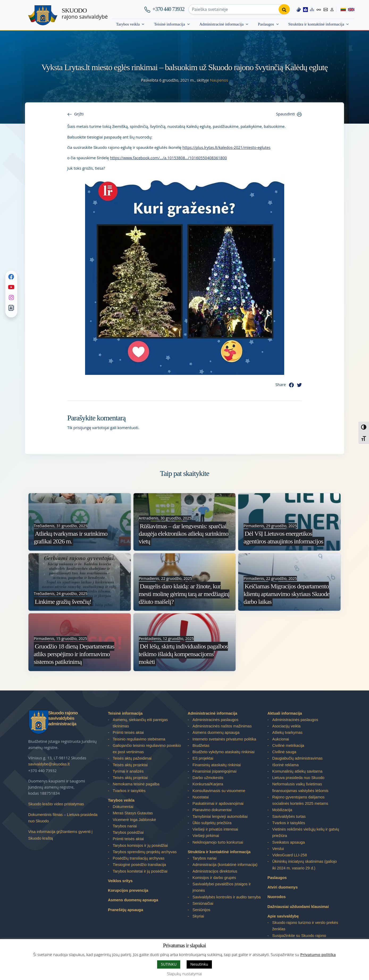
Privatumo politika (318, 954)
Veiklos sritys (120, 881)
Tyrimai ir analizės (128, 771)
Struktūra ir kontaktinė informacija (316, 24)
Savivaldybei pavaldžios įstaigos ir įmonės (222, 887)
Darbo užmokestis (208, 778)
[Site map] (312, 9)
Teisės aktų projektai (130, 765)
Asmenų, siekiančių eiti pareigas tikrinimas (140, 723)
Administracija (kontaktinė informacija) (225, 865)
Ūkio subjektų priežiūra (212, 823)
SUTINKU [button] (169, 964)
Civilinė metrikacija (288, 746)
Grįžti (79, 114)
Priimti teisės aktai (128, 732)
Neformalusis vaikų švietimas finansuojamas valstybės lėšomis (300, 787)
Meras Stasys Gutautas (133, 813)
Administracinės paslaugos (215, 720)
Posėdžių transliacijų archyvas (139, 858)
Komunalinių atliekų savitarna (297, 771)
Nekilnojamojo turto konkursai (218, 842)
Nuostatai (201, 797)
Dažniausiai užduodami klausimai (298, 907)
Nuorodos (277, 897)
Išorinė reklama (285, 765)
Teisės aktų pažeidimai (132, 758)
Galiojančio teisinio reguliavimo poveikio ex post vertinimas (147, 749)
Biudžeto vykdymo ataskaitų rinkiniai (223, 752)
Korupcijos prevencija (128, 890)
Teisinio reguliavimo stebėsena (139, 739)
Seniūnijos (201, 910)
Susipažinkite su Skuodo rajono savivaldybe (299, 939)
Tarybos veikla (128, 24)
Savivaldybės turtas (289, 816)
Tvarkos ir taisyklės (129, 791)
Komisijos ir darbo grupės (214, 878)
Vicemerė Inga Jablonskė (134, 820)
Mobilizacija (282, 810)
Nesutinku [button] (199, 964)
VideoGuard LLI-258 (290, 855)
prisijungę (82, 428)
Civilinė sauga (284, 752)
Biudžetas (201, 746)
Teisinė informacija (169, 24)
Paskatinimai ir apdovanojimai (218, 803)
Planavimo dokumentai (212, 810)
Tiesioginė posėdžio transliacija (139, 865)
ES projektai (203, 758)
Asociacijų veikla (286, 726)
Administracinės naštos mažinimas (222, 726)
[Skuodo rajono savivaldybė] (43, 15)
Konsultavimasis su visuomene (219, 791)
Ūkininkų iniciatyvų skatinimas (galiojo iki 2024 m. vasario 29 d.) (305, 865)
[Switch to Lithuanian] (341, 9)
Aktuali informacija (285, 713)
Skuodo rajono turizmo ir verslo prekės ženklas (305, 926)
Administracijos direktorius (215, 871)
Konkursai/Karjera (208, 784)
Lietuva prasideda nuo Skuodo (298, 778)
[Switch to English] (350, 9)
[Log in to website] (332, 9)
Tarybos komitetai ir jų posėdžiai (140, 871)
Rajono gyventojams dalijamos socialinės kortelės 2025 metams (300, 800)
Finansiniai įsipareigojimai (214, 771)
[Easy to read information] (305, 9)
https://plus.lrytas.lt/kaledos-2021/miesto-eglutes (227, 147)
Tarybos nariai (125, 826)
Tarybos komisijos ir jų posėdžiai (140, 845)
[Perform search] (284, 9)
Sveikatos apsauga (289, 842)
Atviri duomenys (283, 887)
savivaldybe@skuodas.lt (49, 764)
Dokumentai (123, 807)
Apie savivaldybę (283, 916)
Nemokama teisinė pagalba (136, 784)
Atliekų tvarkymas (287, 732)
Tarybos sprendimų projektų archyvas (145, 852)
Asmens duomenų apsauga (133, 900)
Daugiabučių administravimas (297, 758)
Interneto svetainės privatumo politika (224, 739)
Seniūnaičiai (203, 903)
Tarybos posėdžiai (128, 832)
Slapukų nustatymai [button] (184, 974)
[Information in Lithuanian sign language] (298, 9)
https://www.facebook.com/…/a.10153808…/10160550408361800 (168, 158)
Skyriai (198, 916)
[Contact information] (325, 9)
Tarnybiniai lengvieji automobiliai (220, 816)
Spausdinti (285, 114)
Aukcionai (281, 739)
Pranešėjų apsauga (125, 910)
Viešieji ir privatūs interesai (215, 829)
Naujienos (219, 80)
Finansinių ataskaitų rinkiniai (217, 765)
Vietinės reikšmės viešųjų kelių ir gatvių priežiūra (306, 832)
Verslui (278, 849)
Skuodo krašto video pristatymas (56, 804)
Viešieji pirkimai (206, 836)
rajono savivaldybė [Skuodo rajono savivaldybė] (85, 14)
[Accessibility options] (319, 9)
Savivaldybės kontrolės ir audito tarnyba (227, 897)
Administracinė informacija (221, 24)
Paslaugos (266, 24)
